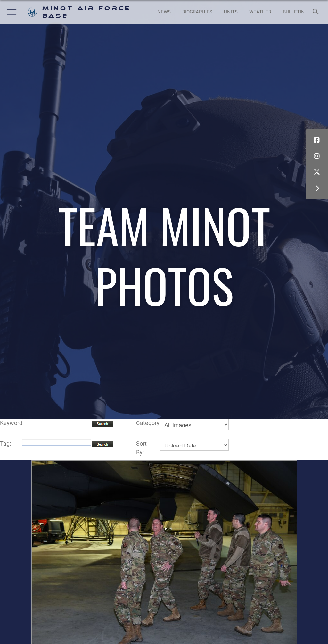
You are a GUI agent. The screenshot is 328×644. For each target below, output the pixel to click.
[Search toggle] (317, 12)
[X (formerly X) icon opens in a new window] (317, 172)
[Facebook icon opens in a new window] (317, 140)
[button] (10, 12)
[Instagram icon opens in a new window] (317, 156)
